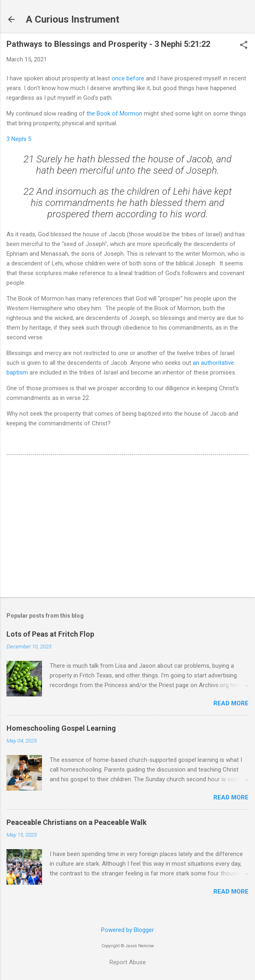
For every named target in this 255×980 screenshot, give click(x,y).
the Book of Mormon (114, 114)
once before (128, 78)
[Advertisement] (127, 528)
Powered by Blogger (127, 930)
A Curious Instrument (73, 19)
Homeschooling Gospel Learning (61, 728)
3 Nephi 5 (19, 139)
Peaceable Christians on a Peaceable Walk (77, 822)
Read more (231, 703)
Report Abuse (128, 962)
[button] (244, 46)
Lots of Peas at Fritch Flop (50, 634)
